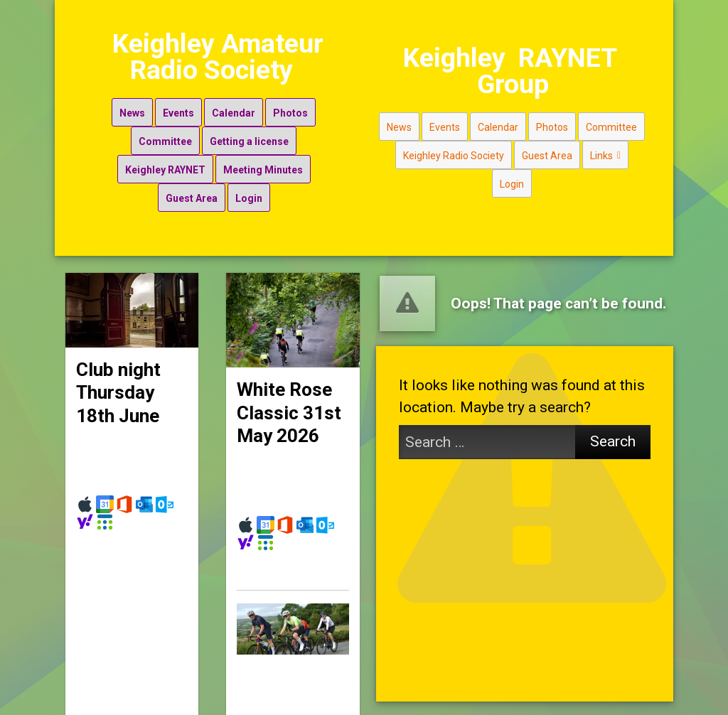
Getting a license (246, 134)
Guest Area (188, 191)
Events (175, 106)
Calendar (230, 106)
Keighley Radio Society (437, 163)
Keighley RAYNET (162, 163)
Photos (287, 106)
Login (245, 191)
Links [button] (588, 162)
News (129, 106)
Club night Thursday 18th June (118, 377)
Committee (162, 134)
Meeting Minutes (259, 163)
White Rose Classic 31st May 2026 (289, 398)
